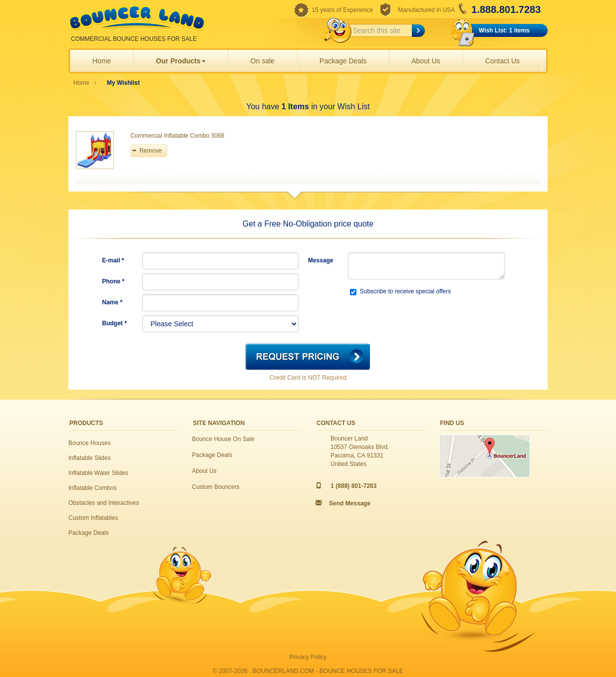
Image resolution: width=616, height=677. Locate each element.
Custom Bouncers (216, 487)
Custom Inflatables (93, 518)
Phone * (114, 281)
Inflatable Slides (90, 458)
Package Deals (343, 61)
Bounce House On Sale (223, 439)
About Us (426, 61)
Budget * (115, 323)
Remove (151, 151)
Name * (113, 302)
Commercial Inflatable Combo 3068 (177, 136)
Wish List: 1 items (504, 30)
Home (102, 61)
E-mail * (113, 260)
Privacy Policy (308, 657)
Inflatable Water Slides (98, 473)
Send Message (350, 503)
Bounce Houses (90, 443)
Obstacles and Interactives (104, 503)
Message (321, 260)
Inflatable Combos (93, 488)
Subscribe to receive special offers (401, 292)
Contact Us (502, 61)
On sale (263, 61)
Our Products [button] (180, 61)
